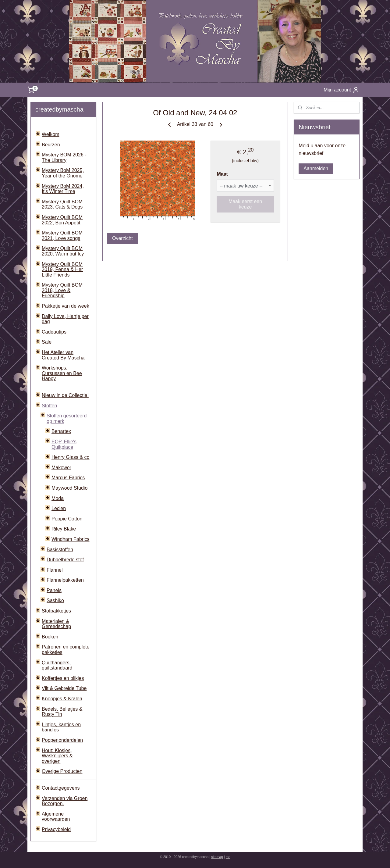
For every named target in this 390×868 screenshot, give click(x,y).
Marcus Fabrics (68, 478)
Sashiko (55, 600)
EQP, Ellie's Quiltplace (64, 444)
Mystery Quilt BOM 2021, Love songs (62, 236)
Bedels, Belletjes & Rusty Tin (62, 712)
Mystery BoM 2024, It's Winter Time (63, 189)
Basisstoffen (60, 550)
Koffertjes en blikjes (63, 678)
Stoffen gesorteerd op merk (67, 418)
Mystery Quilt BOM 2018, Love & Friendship (62, 290)
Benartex (61, 431)
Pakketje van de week (66, 306)
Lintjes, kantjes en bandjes (61, 727)
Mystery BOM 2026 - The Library (64, 157)
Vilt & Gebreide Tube (64, 688)
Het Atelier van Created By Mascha (63, 355)
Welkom (51, 134)
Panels (54, 590)
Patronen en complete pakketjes (66, 650)
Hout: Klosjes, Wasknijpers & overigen (57, 756)
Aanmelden (316, 168)
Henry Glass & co (70, 457)
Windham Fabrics (70, 539)
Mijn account (342, 90)
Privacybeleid (56, 829)
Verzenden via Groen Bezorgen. (65, 801)
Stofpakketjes (56, 611)
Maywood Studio (69, 488)
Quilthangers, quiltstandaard (57, 665)
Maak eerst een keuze (245, 204)
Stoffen (49, 406)
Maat (222, 174)
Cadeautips (54, 332)
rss (228, 857)
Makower (61, 468)
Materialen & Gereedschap (56, 624)
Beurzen (51, 145)
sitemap (217, 857)
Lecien (59, 508)
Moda (58, 498)
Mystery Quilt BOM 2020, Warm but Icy (63, 251)
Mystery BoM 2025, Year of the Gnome (63, 173)
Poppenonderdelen (62, 740)
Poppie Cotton (67, 519)
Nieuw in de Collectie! (65, 395)
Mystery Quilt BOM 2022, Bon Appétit (62, 220)
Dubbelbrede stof (65, 560)
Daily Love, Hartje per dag (65, 319)
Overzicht (122, 238)
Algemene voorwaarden (56, 817)
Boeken (50, 637)
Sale (47, 342)
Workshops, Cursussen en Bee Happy (62, 373)
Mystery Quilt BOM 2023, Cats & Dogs (62, 204)
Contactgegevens (61, 788)
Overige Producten (62, 771)
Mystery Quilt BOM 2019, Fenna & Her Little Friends (62, 270)
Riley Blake (64, 529)
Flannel (55, 570)
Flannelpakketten (65, 580)
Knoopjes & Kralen (62, 699)
